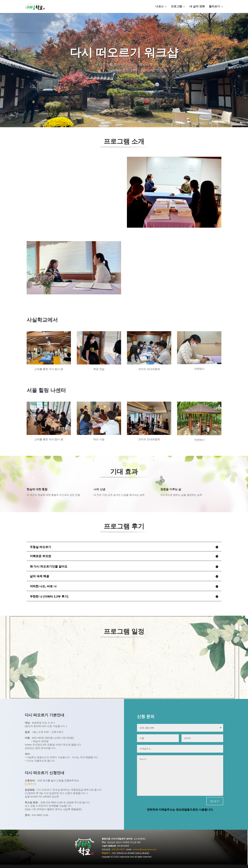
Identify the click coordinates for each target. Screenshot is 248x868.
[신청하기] (30, 784)
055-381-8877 (118, 849)
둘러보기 (214, 7)
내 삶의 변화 (197, 7)
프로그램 (176, 7)
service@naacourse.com (145, 849)
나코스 (159, 7)
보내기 (215, 801)
